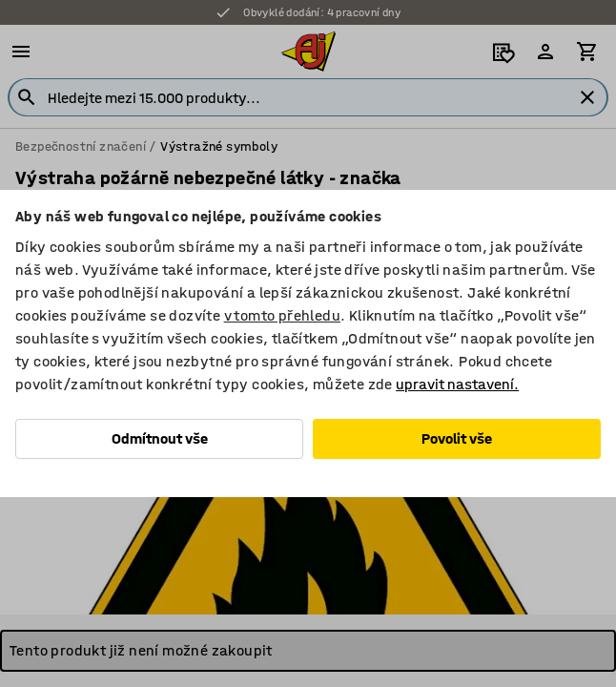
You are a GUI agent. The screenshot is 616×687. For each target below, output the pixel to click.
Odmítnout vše (160, 438)
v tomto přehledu (282, 315)
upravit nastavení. (457, 384)
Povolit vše (457, 438)
